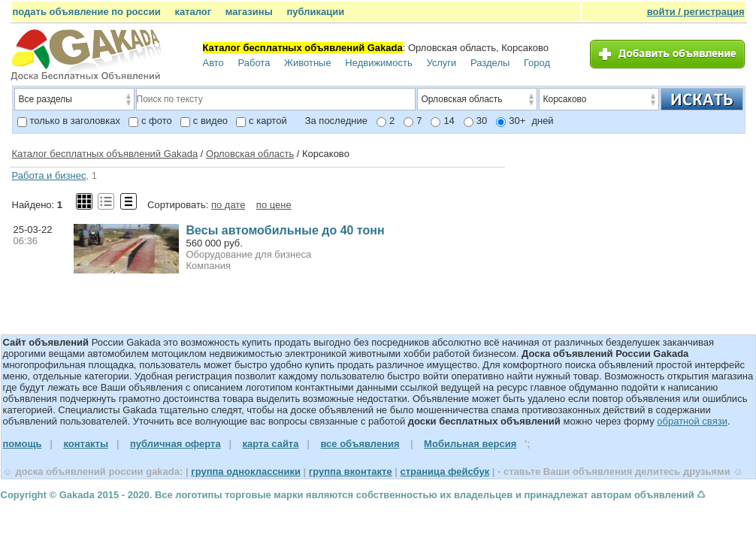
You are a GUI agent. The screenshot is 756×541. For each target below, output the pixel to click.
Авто (213, 63)
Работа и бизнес (49, 175)
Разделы (490, 63)
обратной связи (692, 421)
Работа (254, 63)
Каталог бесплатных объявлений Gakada (105, 154)
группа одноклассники (246, 471)
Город (537, 63)
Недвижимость (378, 63)
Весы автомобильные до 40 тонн (286, 230)
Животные (308, 63)
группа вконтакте (351, 471)
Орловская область (250, 154)
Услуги (441, 63)
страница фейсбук (445, 471)
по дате (228, 205)
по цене (274, 205)
